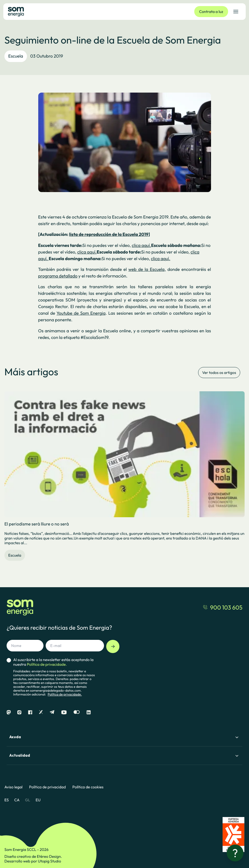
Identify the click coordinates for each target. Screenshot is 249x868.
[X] (41, 712)
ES (7, 800)
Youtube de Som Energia (81, 313)
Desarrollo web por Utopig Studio (33, 861)
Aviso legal (13, 787)
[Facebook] (30, 712)
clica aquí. (141, 246)
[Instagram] (19, 712)
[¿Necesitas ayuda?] (235, 853)
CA (17, 800)
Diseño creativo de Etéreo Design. (33, 856)
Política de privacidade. (65, 695)
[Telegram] (52, 712)
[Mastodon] (9, 712)
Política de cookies (88, 787)
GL (28, 800)
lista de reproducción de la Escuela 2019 (109, 234)
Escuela (16, 56)
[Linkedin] (89, 712)
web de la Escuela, (147, 269)
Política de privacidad (47, 787)
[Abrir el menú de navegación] (236, 12)
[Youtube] (64, 712)
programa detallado (58, 276)
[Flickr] (77, 712)
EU (38, 800)
